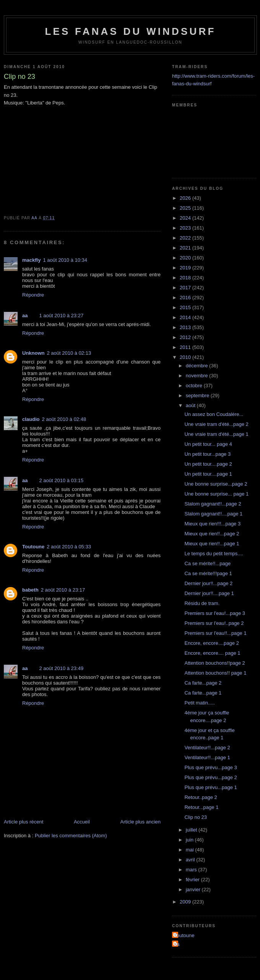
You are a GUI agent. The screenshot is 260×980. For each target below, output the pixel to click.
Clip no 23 (196, 817)
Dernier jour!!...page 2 (208, 583)
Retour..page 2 (201, 797)
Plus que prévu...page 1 (210, 787)
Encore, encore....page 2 (211, 643)
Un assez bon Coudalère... (214, 414)
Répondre (33, 295)
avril (191, 860)
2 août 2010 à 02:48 (64, 419)
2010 (186, 357)
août (191, 405)
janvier (194, 890)
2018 (186, 278)
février (193, 880)
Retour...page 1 (201, 807)
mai (191, 850)
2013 (186, 327)
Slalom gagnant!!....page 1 (213, 514)
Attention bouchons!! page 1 (215, 673)
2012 (186, 337)
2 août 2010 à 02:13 (69, 353)
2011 (186, 347)
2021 (186, 248)
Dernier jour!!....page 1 (209, 593)
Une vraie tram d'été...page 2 (216, 424)
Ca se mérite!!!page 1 (208, 573)
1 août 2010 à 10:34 (65, 260)
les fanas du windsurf (130, 31)
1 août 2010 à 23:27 (61, 316)
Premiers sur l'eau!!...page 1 (215, 633)
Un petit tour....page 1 (208, 474)
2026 (186, 198)
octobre (195, 386)
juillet (192, 830)
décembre (197, 366)
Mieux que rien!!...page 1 (212, 544)
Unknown (33, 353)
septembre (198, 395)
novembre (197, 376)
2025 (186, 208)
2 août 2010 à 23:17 (63, 590)
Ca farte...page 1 (203, 693)
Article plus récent (24, 822)
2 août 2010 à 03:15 (61, 480)
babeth (30, 590)
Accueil (82, 822)
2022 (186, 238)
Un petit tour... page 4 (208, 444)
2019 (186, 268)
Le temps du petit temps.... (214, 554)
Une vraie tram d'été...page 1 (216, 434)
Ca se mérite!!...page (207, 563)
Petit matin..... (199, 703)
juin (190, 840)
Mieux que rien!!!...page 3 (212, 524)
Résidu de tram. (202, 603)
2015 (186, 307)
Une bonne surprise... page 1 (216, 494)
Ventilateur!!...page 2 (207, 748)
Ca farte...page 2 (203, 683)
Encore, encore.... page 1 (212, 653)
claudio (31, 419)
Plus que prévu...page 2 (210, 777)
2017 (186, 288)
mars (192, 870)
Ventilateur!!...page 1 (207, 757)
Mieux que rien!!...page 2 (212, 534)
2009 (186, 902)
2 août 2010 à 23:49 (61, 668)
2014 (186, 317)
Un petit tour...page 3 (207, 454)
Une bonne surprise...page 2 (216, 484)
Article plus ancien (141, 822)
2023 (186, 228)
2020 (186, 258)
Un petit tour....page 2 (208, 464)
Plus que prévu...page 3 (210, 767)
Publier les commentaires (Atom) (71, 836)
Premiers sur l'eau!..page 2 (214, 623)
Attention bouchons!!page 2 (214, 663)
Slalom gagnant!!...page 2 (213, 504)
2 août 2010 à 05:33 (69, 547)
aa (25, 316)
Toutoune (33, 547)
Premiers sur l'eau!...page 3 (215, 613)
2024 (186, 218)
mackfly (31, 260)
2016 (186, 298)
